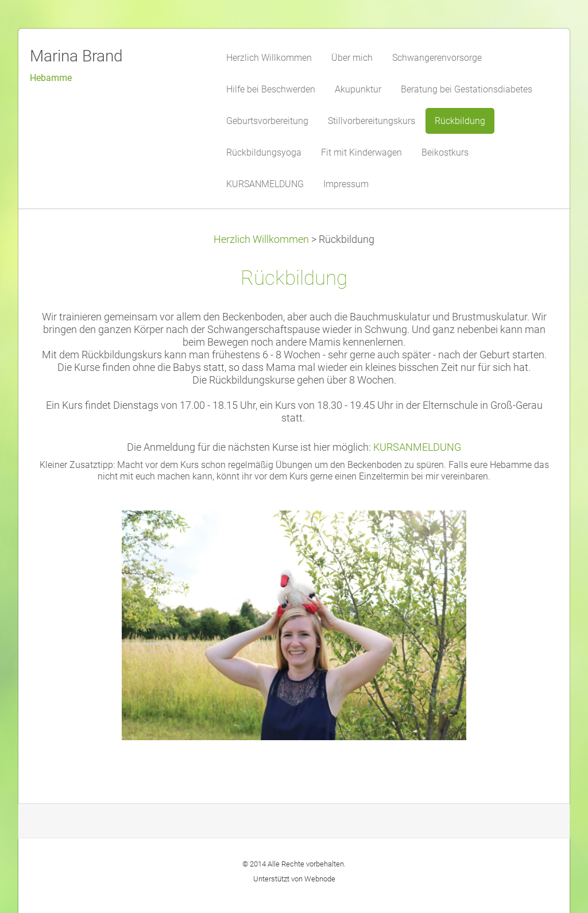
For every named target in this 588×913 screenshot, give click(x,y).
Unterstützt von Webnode (294, 879)
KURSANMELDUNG (417, 447)
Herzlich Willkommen (261, 239)
